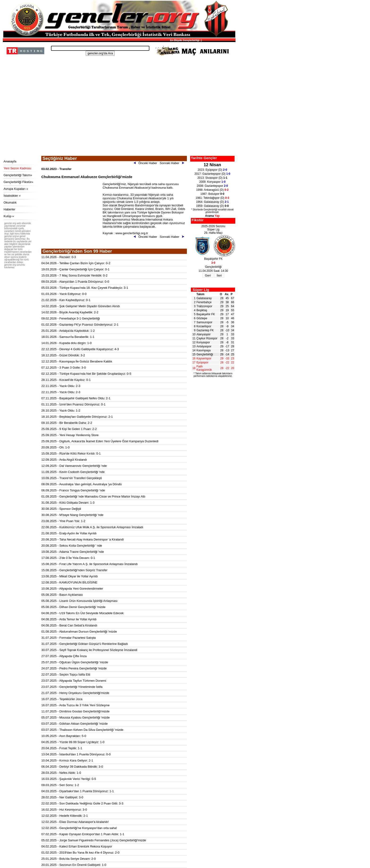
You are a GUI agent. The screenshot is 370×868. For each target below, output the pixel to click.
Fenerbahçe (204, 302)
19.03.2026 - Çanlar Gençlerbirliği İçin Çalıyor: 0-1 (75, 269)
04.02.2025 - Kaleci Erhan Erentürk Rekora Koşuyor (77, 846)
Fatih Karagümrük (204, 368)
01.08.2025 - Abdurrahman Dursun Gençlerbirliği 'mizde (79, 632)
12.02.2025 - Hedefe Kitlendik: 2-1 (65, 816)
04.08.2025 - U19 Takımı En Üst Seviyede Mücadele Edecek (82, 613)
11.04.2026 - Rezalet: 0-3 (59, 257)
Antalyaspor (204, 346)
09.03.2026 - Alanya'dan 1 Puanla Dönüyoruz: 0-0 (75, 282)
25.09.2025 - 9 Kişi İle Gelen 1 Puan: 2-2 (69, 429)
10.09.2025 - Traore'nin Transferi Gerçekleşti (72, 478)
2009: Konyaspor (212, 182)
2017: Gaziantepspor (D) (212, 174)
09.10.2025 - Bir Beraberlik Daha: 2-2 (67, 423)
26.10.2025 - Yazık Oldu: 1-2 (61, 411)
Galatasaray (204, 298)
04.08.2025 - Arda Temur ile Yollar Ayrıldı (69, 619)
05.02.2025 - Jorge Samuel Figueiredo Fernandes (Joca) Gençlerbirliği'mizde (94, 840)
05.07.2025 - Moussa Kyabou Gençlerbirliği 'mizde (76, 717)
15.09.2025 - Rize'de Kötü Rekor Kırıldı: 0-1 (71, 453)
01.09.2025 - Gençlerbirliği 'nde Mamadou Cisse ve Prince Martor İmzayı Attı (93, 496)
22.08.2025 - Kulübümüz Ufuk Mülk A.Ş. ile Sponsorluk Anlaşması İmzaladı (92, 527)
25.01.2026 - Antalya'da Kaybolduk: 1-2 (68, 331)
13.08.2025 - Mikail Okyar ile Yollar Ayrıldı (70, 576)
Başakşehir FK (206, 314)
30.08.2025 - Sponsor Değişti (61, 509)
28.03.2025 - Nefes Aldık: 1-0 (61, 773)
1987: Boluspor (212, 194)
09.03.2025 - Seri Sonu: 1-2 (60, 785)
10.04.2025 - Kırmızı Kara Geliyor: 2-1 (67, 760)
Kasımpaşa (204, 350)
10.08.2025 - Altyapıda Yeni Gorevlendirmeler (72, 589)
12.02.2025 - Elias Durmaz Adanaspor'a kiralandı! (75, 822)
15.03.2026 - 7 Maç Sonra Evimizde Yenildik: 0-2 (74, 275)
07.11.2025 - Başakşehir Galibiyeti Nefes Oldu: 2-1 (76, 398)
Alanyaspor (204, 334)
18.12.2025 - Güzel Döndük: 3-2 (63, 355)
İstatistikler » (12, 196)
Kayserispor (204, 358)
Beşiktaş (202, 310)
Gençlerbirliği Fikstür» (18, 182)
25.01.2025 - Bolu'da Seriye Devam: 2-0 (69, 859)
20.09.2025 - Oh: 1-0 (55, 447)
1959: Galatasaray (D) (212, 206)
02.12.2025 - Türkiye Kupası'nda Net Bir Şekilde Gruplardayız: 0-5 (86, 374)
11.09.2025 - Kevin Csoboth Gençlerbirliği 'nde (73, 472)
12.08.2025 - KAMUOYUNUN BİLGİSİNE (69, 582)
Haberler (9, 209)
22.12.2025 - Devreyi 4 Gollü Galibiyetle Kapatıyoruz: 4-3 (80, 349)
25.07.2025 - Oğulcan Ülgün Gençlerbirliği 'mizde (75, 662)
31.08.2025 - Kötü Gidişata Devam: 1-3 (68, 503)
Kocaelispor (204, 326)
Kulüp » (9, 216)
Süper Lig (201, 290)
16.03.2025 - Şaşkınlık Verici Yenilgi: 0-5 (69, 779)
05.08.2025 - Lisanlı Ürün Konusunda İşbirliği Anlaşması (79, 601)
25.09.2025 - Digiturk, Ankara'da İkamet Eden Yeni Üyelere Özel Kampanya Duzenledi (100, 441)
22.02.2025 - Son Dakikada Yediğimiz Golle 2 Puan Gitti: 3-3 (82, 803)
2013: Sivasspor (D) (212, 178)
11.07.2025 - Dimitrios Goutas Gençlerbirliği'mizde (75, 711)
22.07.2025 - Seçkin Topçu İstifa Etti (66, 674)
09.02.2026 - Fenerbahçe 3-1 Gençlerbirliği (71, 318)
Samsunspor (204, 322)
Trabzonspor (204, 306)
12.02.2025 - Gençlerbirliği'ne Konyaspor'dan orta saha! (79, 828)
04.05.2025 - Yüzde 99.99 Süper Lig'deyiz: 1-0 (73, 742)
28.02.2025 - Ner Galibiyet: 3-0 (62, 797)
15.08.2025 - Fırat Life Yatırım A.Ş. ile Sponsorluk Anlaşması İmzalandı (90, 564)
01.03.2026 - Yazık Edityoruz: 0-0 (64, 294)
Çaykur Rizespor (207, 338)
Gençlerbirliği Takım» (18, 175)
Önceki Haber (146, 163)
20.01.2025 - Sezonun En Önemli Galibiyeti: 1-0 (74, 865)
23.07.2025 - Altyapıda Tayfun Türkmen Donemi (74, 681)
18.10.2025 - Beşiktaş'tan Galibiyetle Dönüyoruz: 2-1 (77, 417)
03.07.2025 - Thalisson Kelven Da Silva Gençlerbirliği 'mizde (82, 730)
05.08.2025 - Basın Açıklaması (62, 595)
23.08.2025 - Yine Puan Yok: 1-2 (63, 521)
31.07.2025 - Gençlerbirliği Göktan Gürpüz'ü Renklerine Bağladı (85, 644)
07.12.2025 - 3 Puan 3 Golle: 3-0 (64, 368)
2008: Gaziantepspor (212, 186)
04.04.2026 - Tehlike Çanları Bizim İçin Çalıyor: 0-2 (76, 263)
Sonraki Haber (173, 163)
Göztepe (202, 318)
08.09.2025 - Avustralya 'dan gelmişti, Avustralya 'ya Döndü (82, 484)
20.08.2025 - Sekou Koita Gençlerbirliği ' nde (72, 546)
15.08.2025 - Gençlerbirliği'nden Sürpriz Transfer (74, 570)
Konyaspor (203, 342)
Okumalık (10, 202)
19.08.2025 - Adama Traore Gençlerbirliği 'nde (73, 552)
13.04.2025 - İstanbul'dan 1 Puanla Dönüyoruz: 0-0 (76, 754)
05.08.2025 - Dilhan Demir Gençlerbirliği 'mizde (73, 607)
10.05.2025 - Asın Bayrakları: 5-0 (64, 736)
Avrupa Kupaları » (16, 189)
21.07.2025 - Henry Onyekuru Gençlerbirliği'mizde (75, 693)
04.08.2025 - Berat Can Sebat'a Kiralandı (69, 625)
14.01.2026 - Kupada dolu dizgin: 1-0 (66, 343)
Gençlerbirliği (205, 354)
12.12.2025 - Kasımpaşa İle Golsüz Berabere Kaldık (77, 361)
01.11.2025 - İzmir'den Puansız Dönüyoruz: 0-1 (73, 404)
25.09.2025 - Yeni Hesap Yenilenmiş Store (70, 435)
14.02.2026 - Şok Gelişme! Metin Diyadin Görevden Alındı (81, 306)
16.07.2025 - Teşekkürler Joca (62, 699)
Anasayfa (10, 161)
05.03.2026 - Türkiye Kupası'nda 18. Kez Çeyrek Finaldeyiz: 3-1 (85, 288)
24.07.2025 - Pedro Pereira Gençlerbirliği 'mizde (74, 668)
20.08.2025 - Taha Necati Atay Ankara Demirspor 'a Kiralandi (82, 539)
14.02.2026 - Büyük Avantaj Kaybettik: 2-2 (70, 312)
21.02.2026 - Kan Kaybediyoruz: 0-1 (66, 300)
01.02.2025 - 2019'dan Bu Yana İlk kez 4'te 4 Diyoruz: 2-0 (80, 853)
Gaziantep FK (205, 330)
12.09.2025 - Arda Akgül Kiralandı (64, 460)
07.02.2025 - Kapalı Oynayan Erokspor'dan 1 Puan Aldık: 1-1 (83, 834)
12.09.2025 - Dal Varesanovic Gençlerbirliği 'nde (74, 466)
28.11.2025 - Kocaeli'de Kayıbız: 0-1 (66, 380)
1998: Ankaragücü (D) (212, 190)
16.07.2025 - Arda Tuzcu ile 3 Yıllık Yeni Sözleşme (76, 705)
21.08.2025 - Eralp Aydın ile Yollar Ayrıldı (69, 533)
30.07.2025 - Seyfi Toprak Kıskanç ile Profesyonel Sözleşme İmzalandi (89, 650)
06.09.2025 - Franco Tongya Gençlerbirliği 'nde (73, 490)
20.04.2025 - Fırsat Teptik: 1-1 (62, 748)
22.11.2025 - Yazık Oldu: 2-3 (61, 386)
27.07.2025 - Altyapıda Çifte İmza (64, 656)
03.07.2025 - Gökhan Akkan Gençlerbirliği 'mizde (74, 724)
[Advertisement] (118, 120)
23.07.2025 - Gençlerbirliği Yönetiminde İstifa (72, 687)
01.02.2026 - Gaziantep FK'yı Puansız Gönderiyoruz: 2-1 (80, 325)
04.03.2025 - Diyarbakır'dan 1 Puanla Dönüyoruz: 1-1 (78, 791)
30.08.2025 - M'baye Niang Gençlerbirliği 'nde (72, 515)
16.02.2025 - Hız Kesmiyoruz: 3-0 (64, 810)
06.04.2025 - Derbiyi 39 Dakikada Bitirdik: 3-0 (72, 767)
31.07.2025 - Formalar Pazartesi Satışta (69, 638)
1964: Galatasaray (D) (212, 202)
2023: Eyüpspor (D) (212, 170)
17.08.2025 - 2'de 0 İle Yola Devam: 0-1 (68, 558)
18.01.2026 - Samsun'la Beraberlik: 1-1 (68, 337)
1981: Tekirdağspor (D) (212, 198)
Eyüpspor (203, 362)
